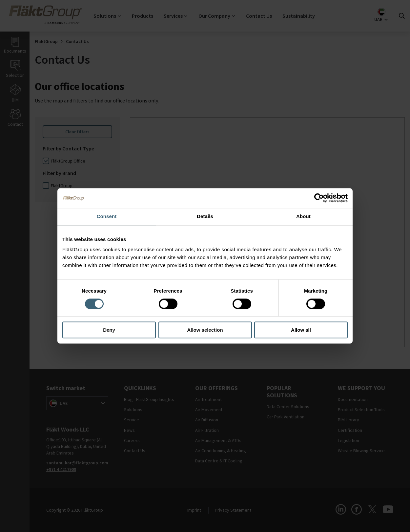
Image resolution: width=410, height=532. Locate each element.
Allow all (301, 330)
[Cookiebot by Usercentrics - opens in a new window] (319, 198)
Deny (109, 330)
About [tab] (303, 216)
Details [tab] (205, 216)
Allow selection (205, 330)
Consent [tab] (107, 216)
